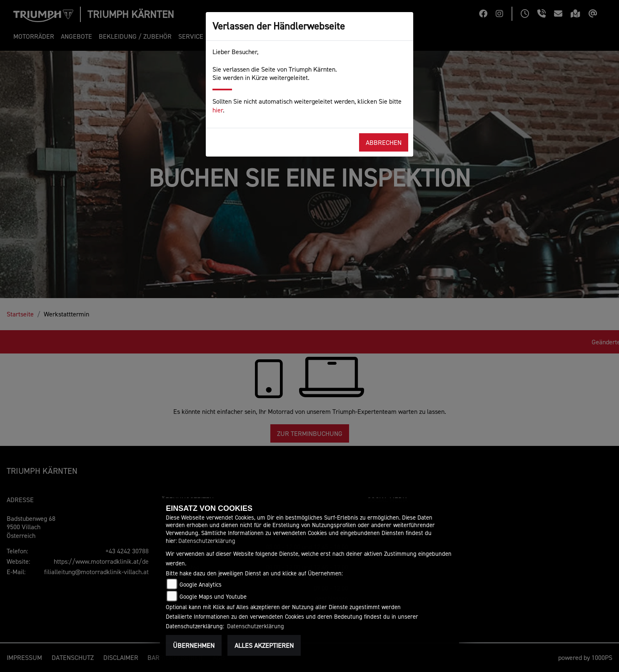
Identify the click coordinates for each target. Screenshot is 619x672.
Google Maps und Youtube (213, 596)
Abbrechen (384, 142)
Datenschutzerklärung (207, 541)
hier (218, 110)
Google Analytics (201, 584)
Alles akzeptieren (264, 645)
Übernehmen (194, 645)
